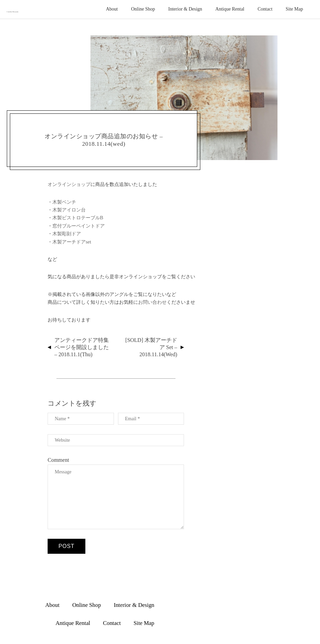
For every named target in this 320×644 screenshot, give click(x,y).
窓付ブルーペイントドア (79, 226)
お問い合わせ (152, 302)
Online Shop (143, 9)
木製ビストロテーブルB (78, 218)
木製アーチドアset (72, 242)
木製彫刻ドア (67, 234)
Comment (58, 460)
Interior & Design (185, 9)
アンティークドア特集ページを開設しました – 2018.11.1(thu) (82, 347)
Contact (265, 9)
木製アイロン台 (69, 210)
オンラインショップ (69, 184)
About (112, 9)
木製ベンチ (64, 202)
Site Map (294, 9)
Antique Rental (230, 9)
